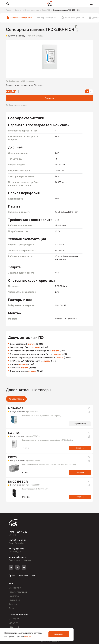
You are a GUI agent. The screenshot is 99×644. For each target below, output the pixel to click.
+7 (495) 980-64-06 (18, 532)
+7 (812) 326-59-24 (17, 540)
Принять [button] (59, 634)
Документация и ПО (74, 18)
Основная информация (21, 18)
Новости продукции (18, 592)
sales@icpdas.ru (17, 549)
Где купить (13, 623)
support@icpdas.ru (18, 557)
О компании (14, 619)
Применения (14, 600)
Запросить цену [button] (80, 424)
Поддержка (14, 627)
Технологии (14, 596)
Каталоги (13, 604)
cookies (28, 636)
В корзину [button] (49, 98)
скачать (32, 344)
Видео (11, 608)
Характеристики (49, 18)
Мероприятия (15, 588)
